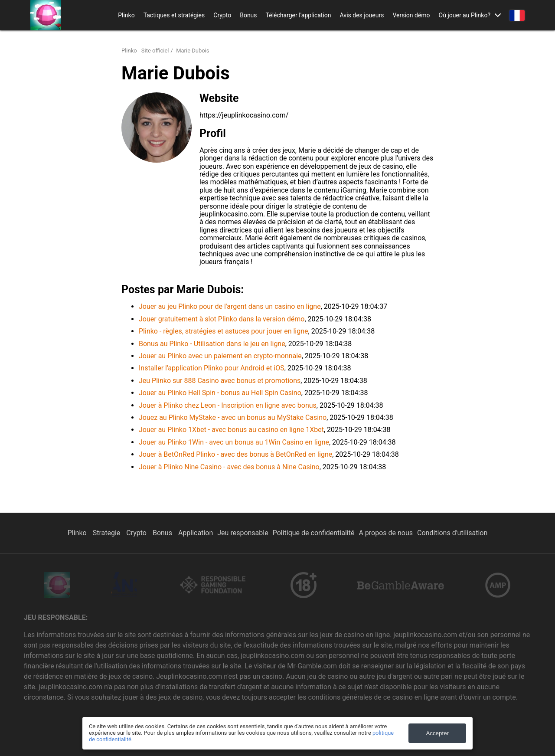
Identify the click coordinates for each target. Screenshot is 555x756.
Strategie (108, 533)
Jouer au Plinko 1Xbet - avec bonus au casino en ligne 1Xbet (231, 430)
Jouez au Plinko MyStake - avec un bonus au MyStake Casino (233, 417)
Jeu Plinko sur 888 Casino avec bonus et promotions (220, 381)
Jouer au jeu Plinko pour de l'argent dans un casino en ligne (230, 306)
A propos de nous (386, 533)
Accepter (437, 733)
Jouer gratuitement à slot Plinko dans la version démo (222, 319)
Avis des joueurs (362, 15)
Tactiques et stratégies (174, 15)
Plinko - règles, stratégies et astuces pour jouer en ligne (224, 331)
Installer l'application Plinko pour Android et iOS (212, 368)
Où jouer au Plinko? (465, 15)
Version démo (411, 15)
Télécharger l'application (299, 15)
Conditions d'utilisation (452, 533)
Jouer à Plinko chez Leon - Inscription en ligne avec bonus (228, 405)
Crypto (222, 15)
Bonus (248, 15)
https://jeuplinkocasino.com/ (244, 115)
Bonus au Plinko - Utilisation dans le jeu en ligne (212, 344)
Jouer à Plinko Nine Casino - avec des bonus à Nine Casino (229, 467)
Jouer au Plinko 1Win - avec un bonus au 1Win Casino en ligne (234, 442)
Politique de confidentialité (314, 533)
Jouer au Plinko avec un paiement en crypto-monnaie (220, 356)
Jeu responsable (243, 533)
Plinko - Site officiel (145, 51)
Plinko (126, 15)
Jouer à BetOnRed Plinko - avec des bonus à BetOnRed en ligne (235, 454)
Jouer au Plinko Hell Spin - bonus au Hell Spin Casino (220, 393)
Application (196, 533)
